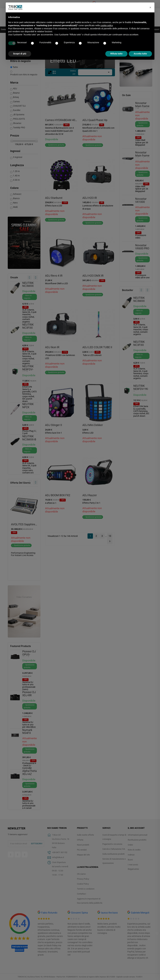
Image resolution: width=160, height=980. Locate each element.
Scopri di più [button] (20, 54)
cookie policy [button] (106, 25)
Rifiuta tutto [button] (116, 54)
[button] (150, 7)
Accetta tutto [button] (140, 54)
